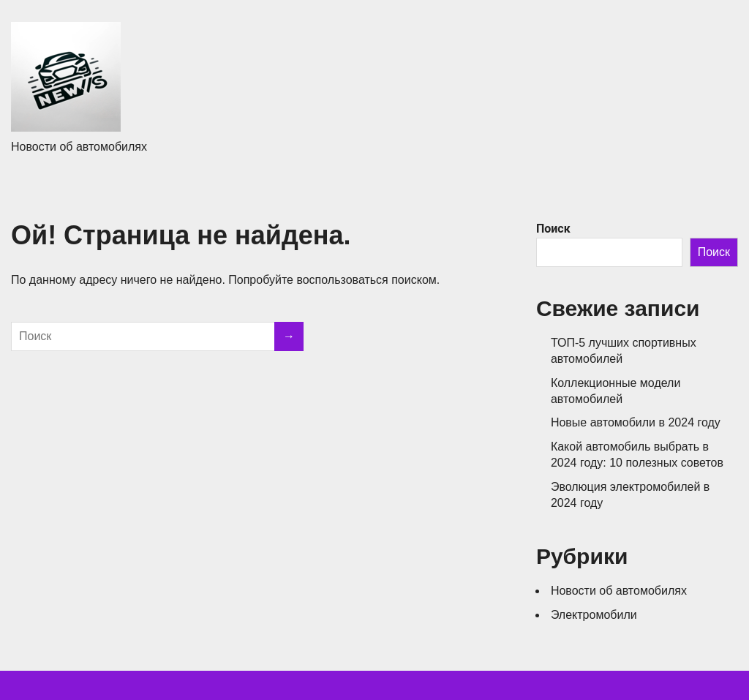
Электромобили (594, 615)
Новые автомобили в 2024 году (636, 422)
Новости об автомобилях (619, 591)
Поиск (553, 229)
